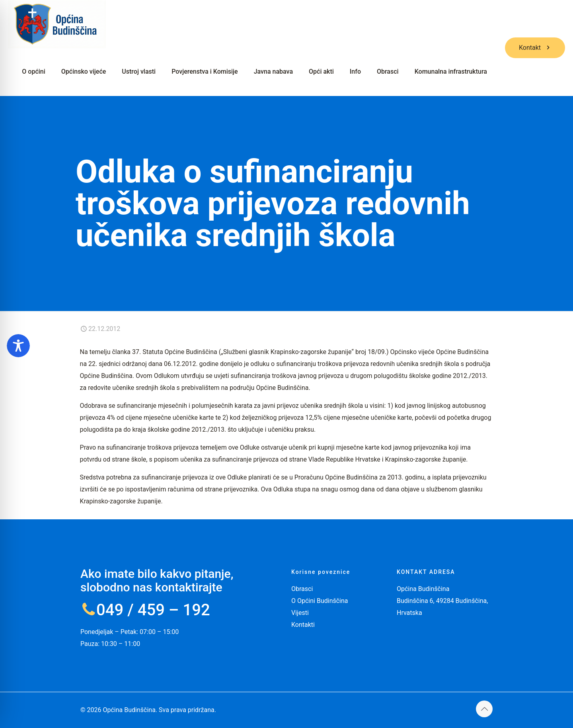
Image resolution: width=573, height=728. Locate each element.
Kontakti (303, 625)
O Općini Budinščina (320, 601)
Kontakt (535, 48)
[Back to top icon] (484, 709)
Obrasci (302, 589)
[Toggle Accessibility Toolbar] (18, 346)
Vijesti (300, 613)
